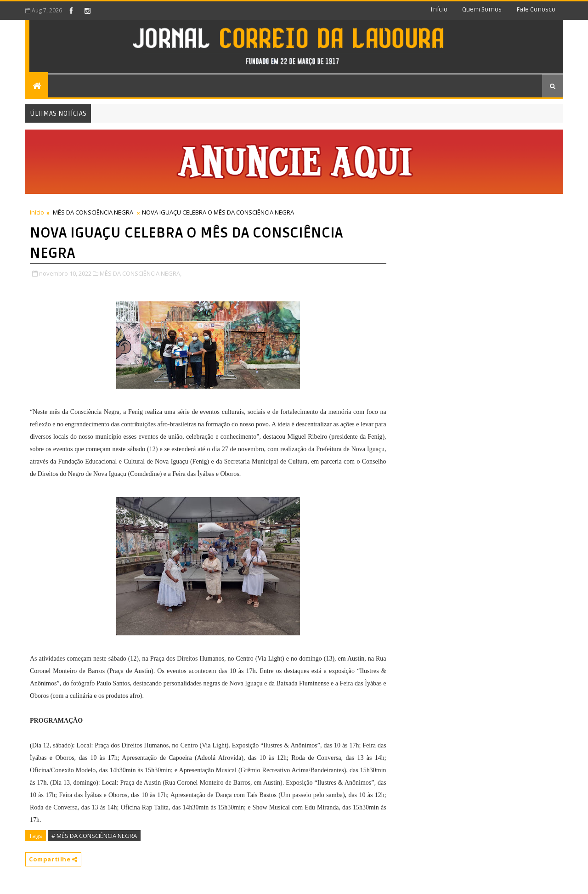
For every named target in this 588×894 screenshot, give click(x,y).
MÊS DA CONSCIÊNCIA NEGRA (93, 212)
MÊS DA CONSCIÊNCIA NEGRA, (141, 273)
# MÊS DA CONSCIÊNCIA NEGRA (94, 836)
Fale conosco (536, 9)
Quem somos (482, 9)
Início (439, 9)
